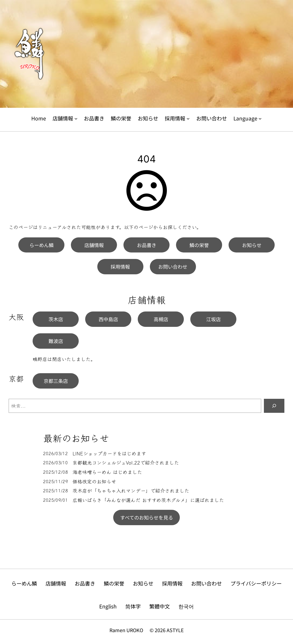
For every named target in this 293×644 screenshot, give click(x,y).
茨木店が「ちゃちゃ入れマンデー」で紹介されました (131, 491)
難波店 (56, 341)
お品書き (147, 245)
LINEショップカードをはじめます (109, 453)
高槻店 (161, 319)
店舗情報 (94, 245)
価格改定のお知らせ (94, 481)
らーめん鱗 (42, 245)
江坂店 (213, 319)
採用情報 (120, 266)
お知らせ (252, 245)
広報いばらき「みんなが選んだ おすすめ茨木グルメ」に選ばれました (148, 500)
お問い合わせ (173, 266)
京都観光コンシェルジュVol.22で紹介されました (126, 463)
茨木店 (56, 319)
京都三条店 (56, 381)
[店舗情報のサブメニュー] (76, 119)
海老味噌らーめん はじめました (107, 472)
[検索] (274, 406)
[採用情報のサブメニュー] (188, 119)
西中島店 (108, 319)
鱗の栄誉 (199, 245)
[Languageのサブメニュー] (260, 119)
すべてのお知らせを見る (147, 517)
